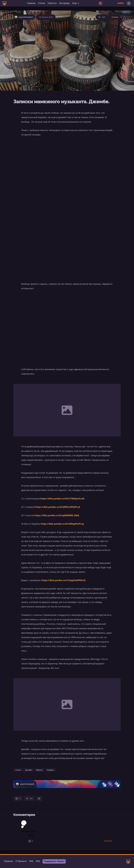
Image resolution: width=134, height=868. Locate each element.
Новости (52, 3)
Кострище (64, 3)
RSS (38, 861)
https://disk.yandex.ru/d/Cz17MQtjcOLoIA (62, 499)
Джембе (29, 770)
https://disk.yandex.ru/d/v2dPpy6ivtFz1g (62, 524)
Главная (31, 3)
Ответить (108, 841)
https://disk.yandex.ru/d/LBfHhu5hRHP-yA (58, 507)
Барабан (50, 770)
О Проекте (21, 861)
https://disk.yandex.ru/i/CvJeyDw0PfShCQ (63, 580)
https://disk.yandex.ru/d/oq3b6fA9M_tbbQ (57, 515)
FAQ (31, 861)
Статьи (41, 3)
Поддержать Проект (54, 861)
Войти (121, 3)
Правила (8, 861)
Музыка (39, 770)
